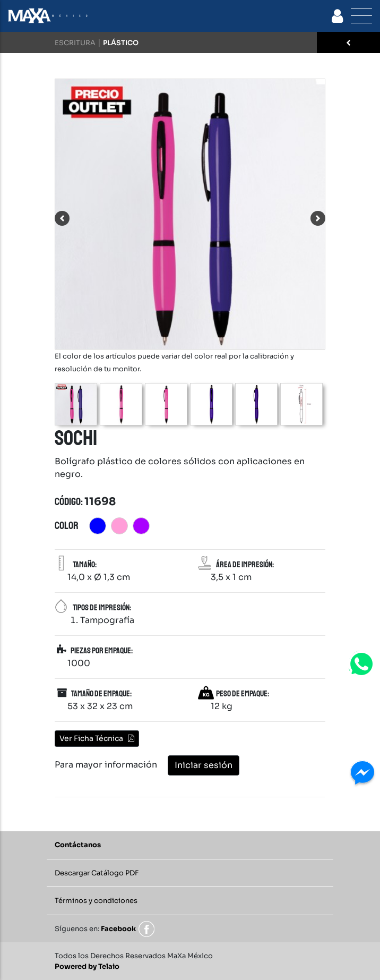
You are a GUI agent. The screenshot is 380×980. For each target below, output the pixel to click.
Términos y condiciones (96, 901)
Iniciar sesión (204, 765)
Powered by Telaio (87, 966)
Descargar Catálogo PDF (97, 873)
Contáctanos (78, 845)
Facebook (118, 929)
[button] (62, 218)
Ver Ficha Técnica (97, 738)
